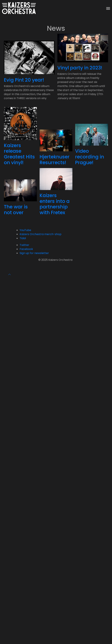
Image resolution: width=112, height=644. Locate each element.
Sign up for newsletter (34, 253)
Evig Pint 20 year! (24, 80)
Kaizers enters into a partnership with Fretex (55, 204)
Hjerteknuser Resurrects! (55, 160)
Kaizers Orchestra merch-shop (41, 234)
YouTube (25, 230)
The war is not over (16, 210)
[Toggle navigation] (108, 8)
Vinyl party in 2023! (80, 68)
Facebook (26, 249)
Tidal (23, 238)
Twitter (24, 245)
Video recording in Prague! (90, 157)
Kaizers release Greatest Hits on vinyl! (19, 154)
